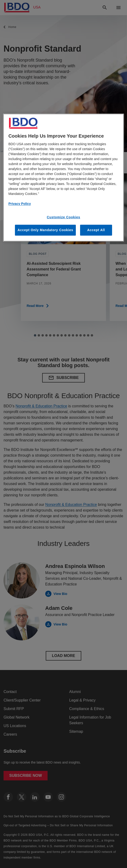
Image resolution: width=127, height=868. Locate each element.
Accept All (96, 230)
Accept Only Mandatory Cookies (45, 230)
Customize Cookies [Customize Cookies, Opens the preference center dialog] (63, 217)
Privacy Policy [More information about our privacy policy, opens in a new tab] (20, 204)
